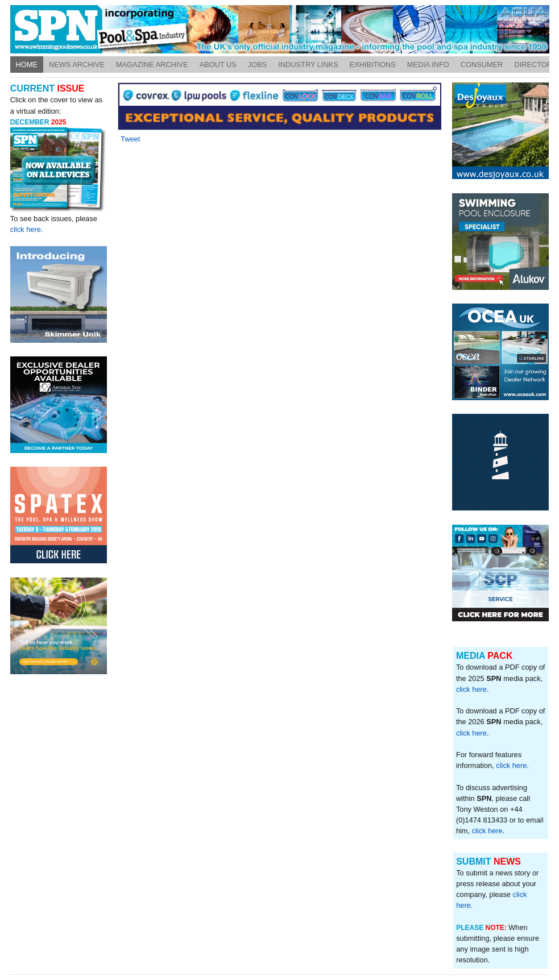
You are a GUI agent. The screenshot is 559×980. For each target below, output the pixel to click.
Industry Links (308, 65)
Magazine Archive (152, 65)
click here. (27, 229)
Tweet (130, 139)
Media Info (428, 65)
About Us (218, 65)
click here (471, 689)
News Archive (77, 65)
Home (27, 65)
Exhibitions (373, 65)
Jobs (257, 65)
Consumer (482, 65)
